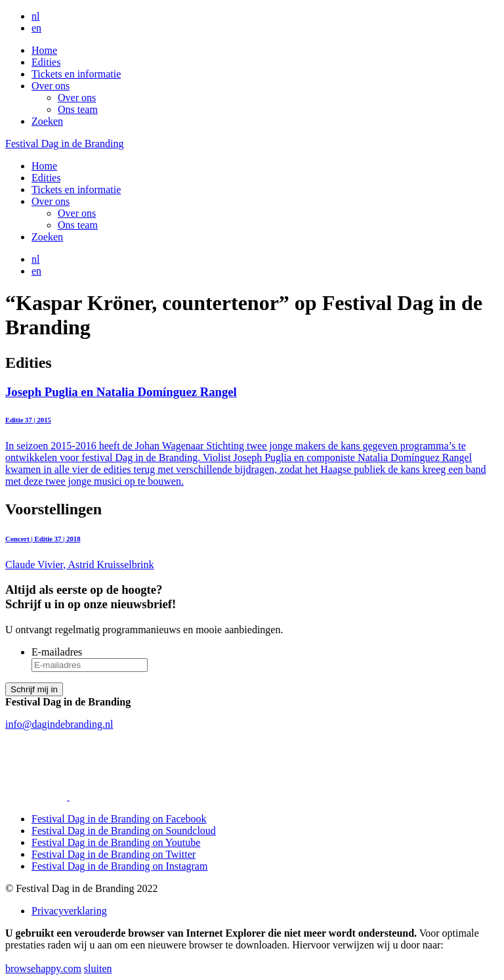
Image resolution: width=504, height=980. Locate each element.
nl (35, 16)
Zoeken (47, 121)
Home (44, 50)
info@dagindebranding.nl (59, 724)
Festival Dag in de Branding (64, 144)
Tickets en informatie (76, 74)
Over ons (51, 86)
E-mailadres (57, 652)
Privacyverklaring (69, 911)
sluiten (98, 969)
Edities (46, 62)
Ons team (78, 109)
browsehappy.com (43, 969)
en (36, 28)
